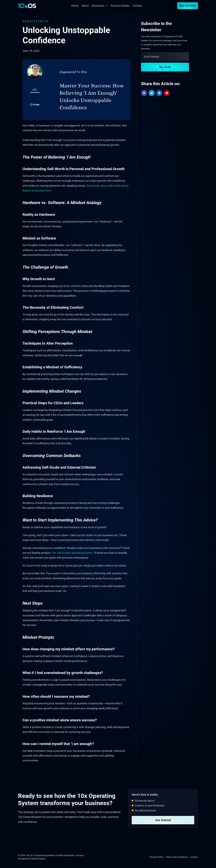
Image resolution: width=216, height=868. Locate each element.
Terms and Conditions (177, 857)
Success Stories (120, 6)
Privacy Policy (157, 857)
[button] (144, 93)
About (85, 6)
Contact (137, 6)
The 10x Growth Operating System (72, 553)
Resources (100, 6)
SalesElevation (38, 859)
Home (75, 6)
